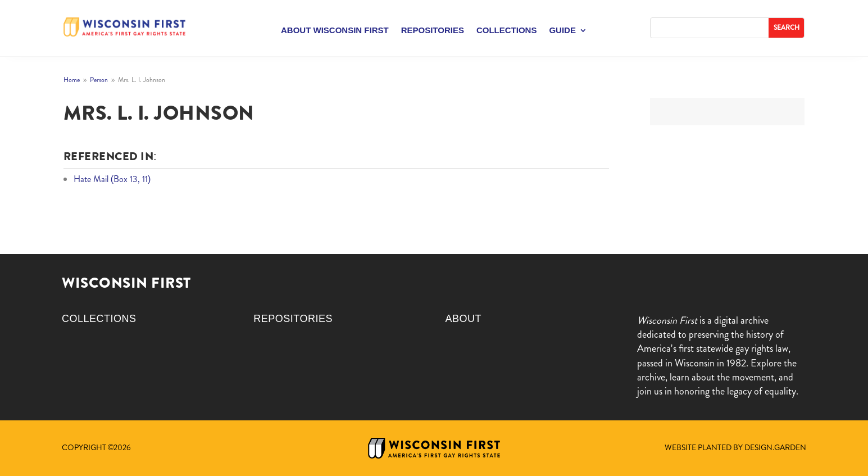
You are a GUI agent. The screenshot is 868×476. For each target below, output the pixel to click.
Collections (507, 31)
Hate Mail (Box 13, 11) (112, 179)
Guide (562, 31)
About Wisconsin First (335, 31)
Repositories (433, 31)
